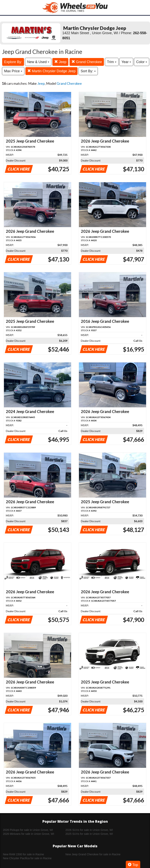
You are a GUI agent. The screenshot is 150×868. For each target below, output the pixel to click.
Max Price (13, 71)
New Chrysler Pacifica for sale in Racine (27, 858)
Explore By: (13, 62)
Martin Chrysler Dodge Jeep (51, 71)
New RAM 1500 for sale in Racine (23, 854)
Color (142, 62)
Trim (112, 62)
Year (126, 62)
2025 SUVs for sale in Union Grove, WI (89, 834)
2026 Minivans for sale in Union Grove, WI (29, 834)
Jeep (60, 62)
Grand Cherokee (87, 62)
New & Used (38, 62)
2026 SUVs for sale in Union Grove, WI (89, 830)
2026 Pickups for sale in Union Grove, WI (28, 830)
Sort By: (88, 71)
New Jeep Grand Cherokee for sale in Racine (93, 854)
